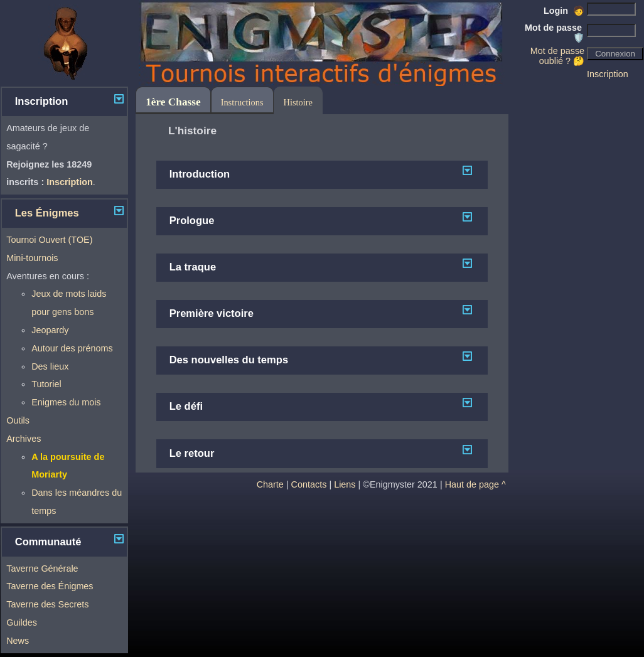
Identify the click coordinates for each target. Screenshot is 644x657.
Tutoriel (46, 384)
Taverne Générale (42, 569)
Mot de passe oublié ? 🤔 (557, 56)
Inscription (608, 74)
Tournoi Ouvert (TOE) (49, 240)
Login (564, 11)
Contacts (309, 484)
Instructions (242, 102)
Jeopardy (50, 330)
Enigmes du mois (66, 402)
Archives (24, 439)
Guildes (22, 622)
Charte (270, 484)
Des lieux (50, 366)
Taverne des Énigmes (50, 586)
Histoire (298, 102)
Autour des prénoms (72, 348)
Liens (345, 484)
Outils (18, 420)
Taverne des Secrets (47, 604)
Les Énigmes (47, 213)
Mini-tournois (32, 258)
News (18, 641)
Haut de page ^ (475, 484)
